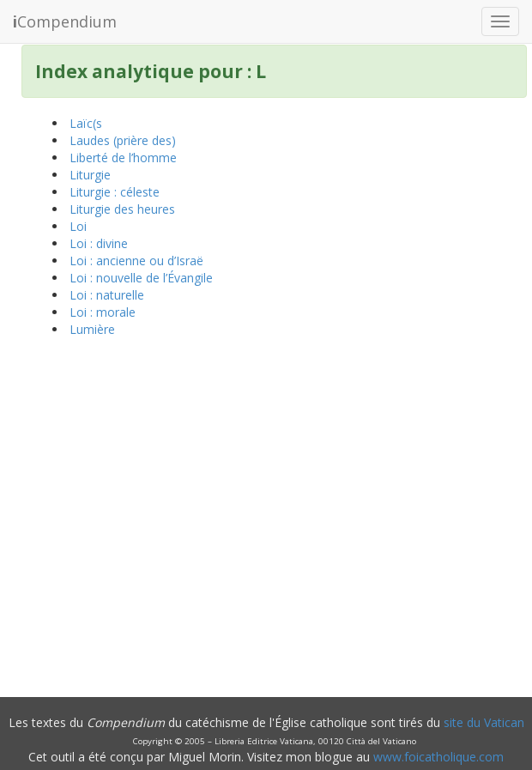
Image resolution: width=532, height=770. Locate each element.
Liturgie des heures (122, 209)
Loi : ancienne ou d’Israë (136, 261)
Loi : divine (99, 243)
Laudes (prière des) (123, 140)
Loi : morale (103, 312)
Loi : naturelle (107, 295)
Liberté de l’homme (123, 158)
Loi (78, 226)
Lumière (92, 329)
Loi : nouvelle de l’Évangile (141, 278)
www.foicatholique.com (438, 757)
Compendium (65, 21)
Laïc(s (86, 123)
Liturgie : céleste (115, 192)
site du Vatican (484, 722)
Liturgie (90, 175)
